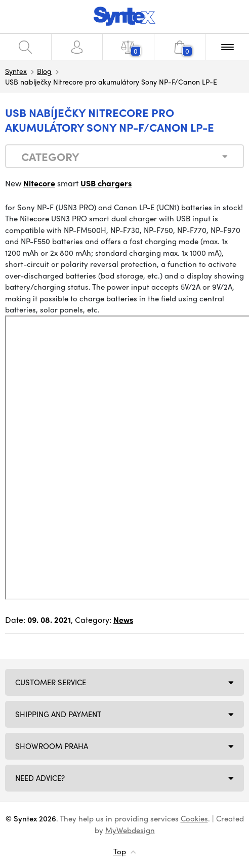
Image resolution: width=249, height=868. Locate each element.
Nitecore (39, 183)
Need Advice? (40, 778)
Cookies (194, 818)
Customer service (51, 682)
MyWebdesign (130, 830)
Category (50, 156)
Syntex (16, 71)
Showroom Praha (52, 746)
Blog (44, 71)
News (123, 620)
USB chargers (106, 183)
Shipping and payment (58, 714)
